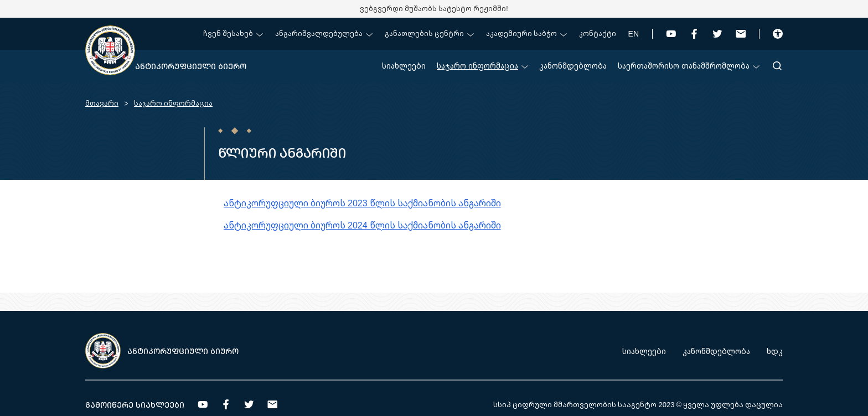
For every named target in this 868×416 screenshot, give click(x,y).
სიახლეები (404, 66)
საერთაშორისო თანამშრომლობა (689, 66)
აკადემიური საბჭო (526, 33)
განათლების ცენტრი (429, 33)
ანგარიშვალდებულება (324, 33)
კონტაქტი (598, 33)
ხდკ (775, 351)
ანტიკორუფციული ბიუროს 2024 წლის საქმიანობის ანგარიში (362, 225)
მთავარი (102, 103)
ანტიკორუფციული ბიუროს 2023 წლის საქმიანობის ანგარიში (362, 203)
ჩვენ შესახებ (233, 33)
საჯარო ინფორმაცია (482, 66)
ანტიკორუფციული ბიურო (191, 66)
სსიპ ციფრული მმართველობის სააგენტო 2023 (584, 404)
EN (634, 33)
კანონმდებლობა (573, 66)
